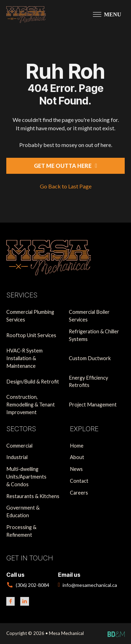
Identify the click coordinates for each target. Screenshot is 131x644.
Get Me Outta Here (65, 166)
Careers (79, 493)
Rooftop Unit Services (31, 335)
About (77, 457)
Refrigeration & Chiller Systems (94, 335)
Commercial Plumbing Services (30, 316)
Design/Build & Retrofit (33, 382)
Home (77, 446)
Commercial (19, 446)
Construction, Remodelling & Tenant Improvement (31, 404)
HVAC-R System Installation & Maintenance (24, 358)
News (76, 469)
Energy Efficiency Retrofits (88, 382)
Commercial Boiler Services (89, 316)
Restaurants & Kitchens (33, 496)
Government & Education (23, 511)
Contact (79, 481)
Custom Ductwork (90, 358)
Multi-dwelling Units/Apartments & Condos (26, 476)
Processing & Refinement (21, 531)
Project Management (93, 405)
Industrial (17, 457)
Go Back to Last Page (66, 186)
